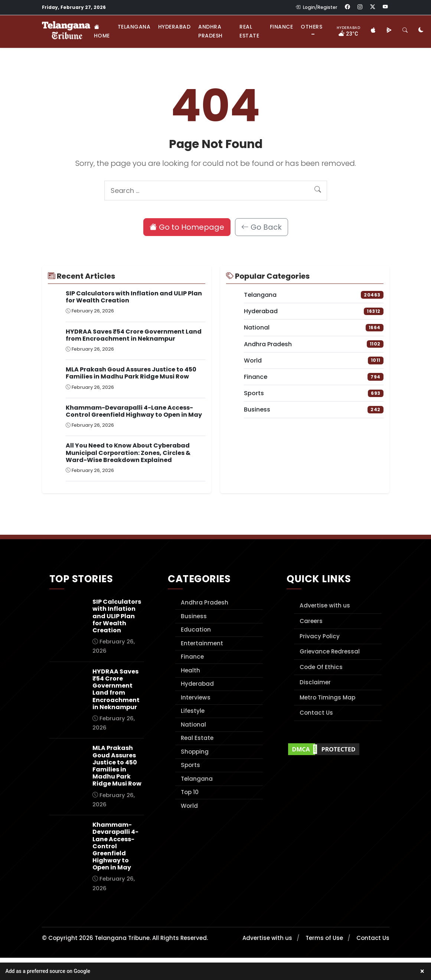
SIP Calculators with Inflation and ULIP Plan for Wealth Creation (134, 297)
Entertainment (202, 643)
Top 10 (190, 792)
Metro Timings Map (327, 697)
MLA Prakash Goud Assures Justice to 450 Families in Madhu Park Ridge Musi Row (131, 373)
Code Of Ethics (321, 667)
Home (102, 31)
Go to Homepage (187, 227)
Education (196, 630)
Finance (282, 27)
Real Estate (249, 31)
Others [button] (311, 27)
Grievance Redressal (330, 651)
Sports (190, 765)
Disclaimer (315, 682)
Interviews (196, 697)
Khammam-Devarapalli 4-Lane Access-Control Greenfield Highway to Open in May (134, 411)
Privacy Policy (320, 636)
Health (190, 670)
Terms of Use (324, 938)
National (193, 725)
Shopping (195, 752)
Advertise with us (325, 605)
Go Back (262, 227)
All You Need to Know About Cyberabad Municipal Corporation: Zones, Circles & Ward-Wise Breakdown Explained (128, 453)
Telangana (134, 27)
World (189, 806)
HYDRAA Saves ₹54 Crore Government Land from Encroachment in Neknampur (134, 335)
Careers (311, 621)
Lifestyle (193, 711)
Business (194, 616)
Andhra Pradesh (210, 31)
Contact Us (316, 713)
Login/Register (316, 7)
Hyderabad (174, 27)
